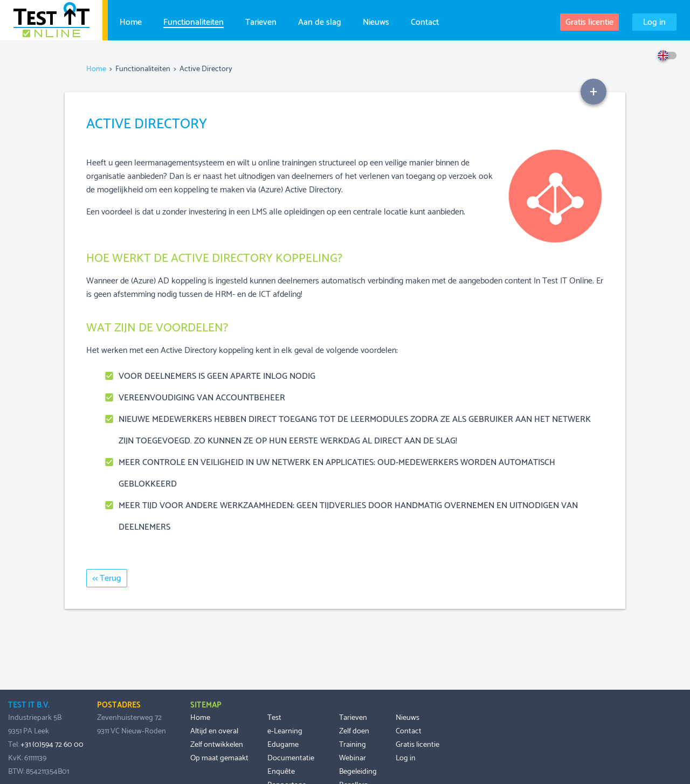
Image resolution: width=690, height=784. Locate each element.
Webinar (353, 758)
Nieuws (376, 21)
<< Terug (107, 578)
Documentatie (291, 758)
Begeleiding (358, 772)
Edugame (283, 745)
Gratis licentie (589, 22)
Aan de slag (320, 21)
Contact (425, 21)
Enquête (281, 772)
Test (274, 718)
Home (131, 21)
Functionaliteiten (194, 22)
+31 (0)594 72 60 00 (52, 745)
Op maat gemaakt (219, 758)
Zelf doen (354, 731)
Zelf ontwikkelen (217, 745)
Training (353, 745)
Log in (654, 22)
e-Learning (285, 731)
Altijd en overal (214, 731)
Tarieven (261, 21)
